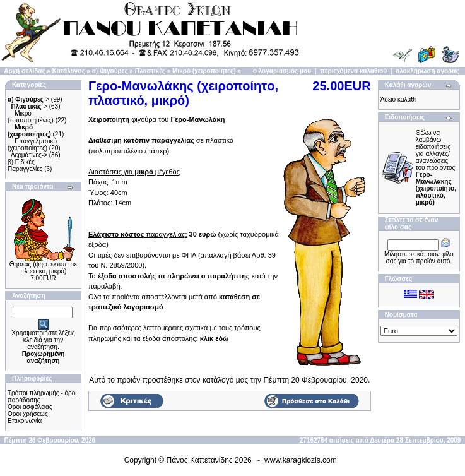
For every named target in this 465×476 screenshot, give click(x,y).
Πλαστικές (150, 71)
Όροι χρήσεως (28, 414)
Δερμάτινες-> (29, 155)
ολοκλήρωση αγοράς (427, 71)
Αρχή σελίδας (24, 71)
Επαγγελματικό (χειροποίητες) (32, 145)
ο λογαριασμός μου (282, 71)
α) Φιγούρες (110, 71)
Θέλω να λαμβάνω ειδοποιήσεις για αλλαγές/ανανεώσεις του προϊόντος (436, 168)
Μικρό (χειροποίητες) (204, 71)
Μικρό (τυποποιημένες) (31, 117)
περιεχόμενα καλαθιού (353, 71)
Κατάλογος (69, 71)
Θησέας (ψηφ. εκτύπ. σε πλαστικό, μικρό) (43, 268)
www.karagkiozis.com (301, 460)
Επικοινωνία (25, 421)
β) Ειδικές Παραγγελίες (25, 165)
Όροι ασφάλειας (30, 407)
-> (28, 99)
